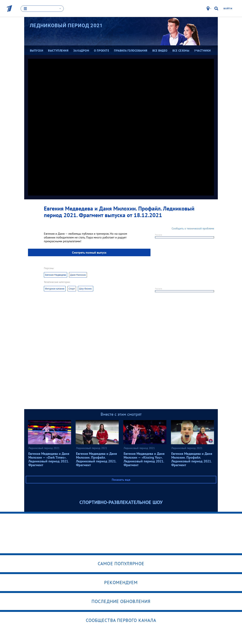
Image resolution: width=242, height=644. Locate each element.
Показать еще (121, 480)
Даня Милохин (78, 275)
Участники (202, 51)
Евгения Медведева (55, 275)
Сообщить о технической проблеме (193, 228)
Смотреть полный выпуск (89, 252)
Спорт (72, 289)
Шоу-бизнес (86, 289)
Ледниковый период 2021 (66, 26)
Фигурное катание (55, 289)
